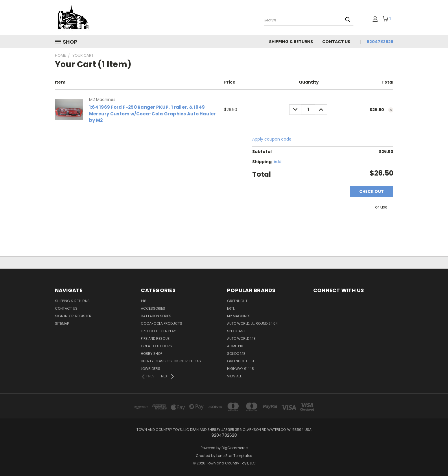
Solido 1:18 (236, 354)
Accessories (153, 308)
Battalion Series (156, 316)
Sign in (62, 316)
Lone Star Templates (234, 456)
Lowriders (151, 369)
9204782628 (380, 42)
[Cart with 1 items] (389, 19)
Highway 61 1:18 (240, 369)
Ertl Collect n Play (158, 331)
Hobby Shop (152, 354)
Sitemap (62, 323)
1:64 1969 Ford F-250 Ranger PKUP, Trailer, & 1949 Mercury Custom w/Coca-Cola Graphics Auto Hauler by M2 (153, 114)
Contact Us (336, 42)
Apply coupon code (272, 139)
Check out (372, 191)
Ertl (231, 308)
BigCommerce (235, 448)
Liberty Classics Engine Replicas (171, 361)
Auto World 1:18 (241, 338)
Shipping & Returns (291, 42)
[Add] (278, 162)
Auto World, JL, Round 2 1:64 (252, 323)
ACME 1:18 (235, 346)
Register (83, 316)
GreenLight (237, 301)
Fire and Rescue (155, 338)
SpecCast (236, 331)
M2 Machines (239, 316)
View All (234, 376)
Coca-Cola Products (162, 323)
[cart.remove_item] (391, 110)
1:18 (144, 301)
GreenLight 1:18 (240, 361)
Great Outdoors (156, 346)
